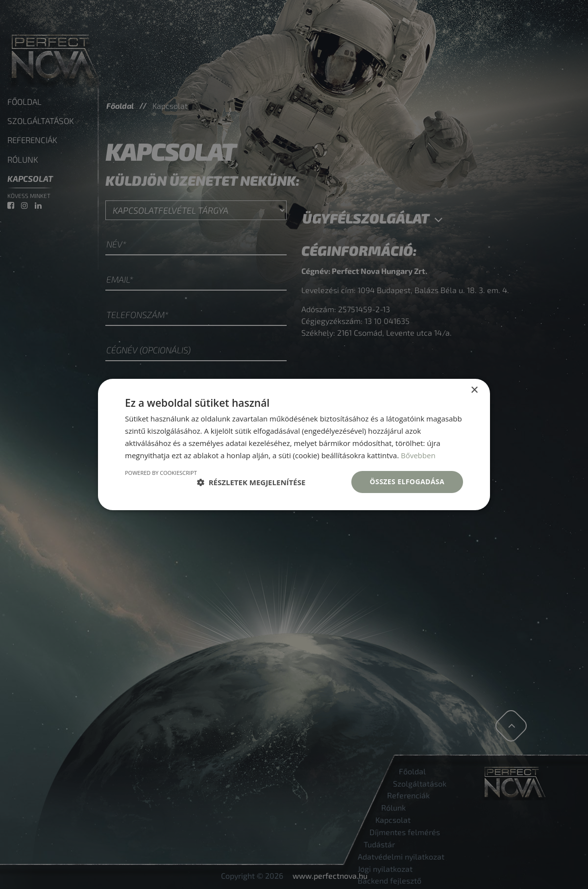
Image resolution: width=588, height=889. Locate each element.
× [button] (474, 390)
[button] (251, 482)
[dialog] (294, 444)
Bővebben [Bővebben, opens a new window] (418, 455)
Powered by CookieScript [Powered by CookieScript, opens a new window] (161, 473)
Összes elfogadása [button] (407, 482)
